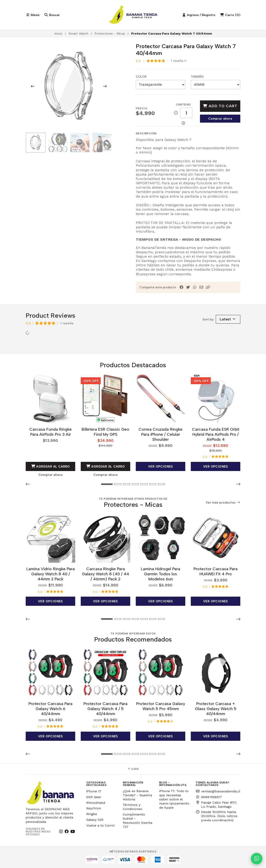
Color (141, 77)
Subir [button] (133, 769)
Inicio (58, 33)
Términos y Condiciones (132, 807)
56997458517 (209, 797)
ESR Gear (94, 797)
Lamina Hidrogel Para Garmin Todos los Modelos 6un (161, 574)
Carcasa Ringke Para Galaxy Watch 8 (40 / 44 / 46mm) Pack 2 (105, 574)
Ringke (92, 814)
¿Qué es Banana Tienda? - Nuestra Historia (137, 795)
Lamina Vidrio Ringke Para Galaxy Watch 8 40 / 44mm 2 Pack (51, 574)
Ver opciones (161, 466)
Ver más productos (223, 503)
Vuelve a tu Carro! (100, 825)
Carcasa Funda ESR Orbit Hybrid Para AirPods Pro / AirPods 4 (216, 434)
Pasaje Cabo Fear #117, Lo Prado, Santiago (216, 805)
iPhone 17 (94, 791)
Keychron (94, 808)
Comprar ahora (220, 118)
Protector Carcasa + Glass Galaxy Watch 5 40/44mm (216, 709)
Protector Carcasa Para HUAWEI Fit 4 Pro (216, 571)
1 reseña (179, 61)
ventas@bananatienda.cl (218, 791)
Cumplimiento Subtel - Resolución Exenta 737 (137, 821)
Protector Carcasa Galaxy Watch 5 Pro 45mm (161, 706)
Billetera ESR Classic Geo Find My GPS (105, 432)
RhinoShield (96, 803)
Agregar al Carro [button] (50, 466)
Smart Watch (78, 33)
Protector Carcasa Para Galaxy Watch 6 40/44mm (50, 709)
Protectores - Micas (110, 33)
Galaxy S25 (95, 820)
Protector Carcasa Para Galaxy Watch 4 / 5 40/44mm (105, 709)
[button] (208, 287)
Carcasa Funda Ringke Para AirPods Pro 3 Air (51, 432)
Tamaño (197, 77)
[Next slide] (105, 86)
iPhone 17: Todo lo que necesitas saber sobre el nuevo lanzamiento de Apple (174, 799)
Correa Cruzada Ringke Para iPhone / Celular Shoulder (161, 434)
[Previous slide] (33, 86)
